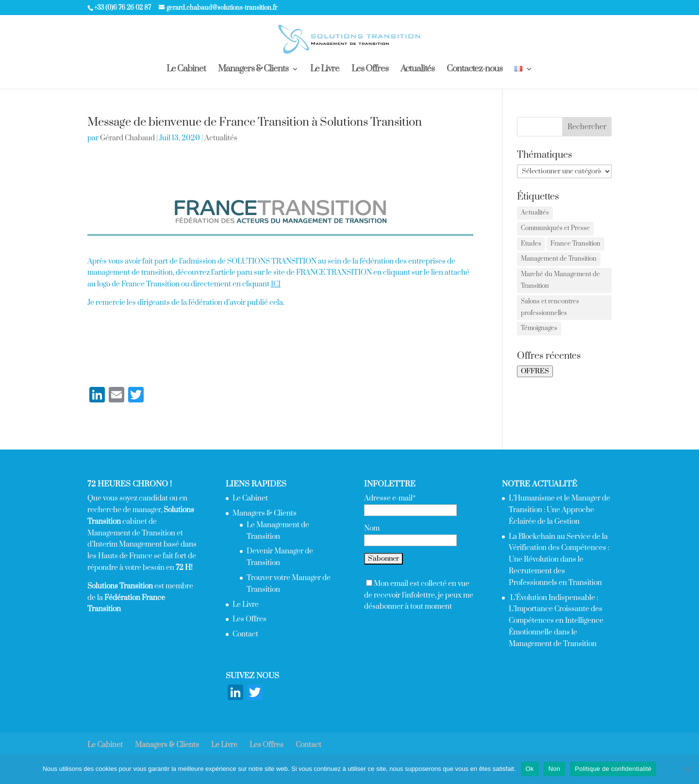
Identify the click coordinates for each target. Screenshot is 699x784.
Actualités (417, 70)
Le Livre (325, 70)
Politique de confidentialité (613, 769)
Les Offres (370, 70)
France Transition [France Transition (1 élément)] (575, 244)
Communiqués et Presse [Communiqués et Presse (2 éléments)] (555, 228)
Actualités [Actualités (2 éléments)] (535, 213)
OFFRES (535, 371)
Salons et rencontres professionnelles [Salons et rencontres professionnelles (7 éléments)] (550, 307)
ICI (276, 284)
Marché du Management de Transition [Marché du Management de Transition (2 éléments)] (560, 280)
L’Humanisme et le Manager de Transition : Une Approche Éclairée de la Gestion (559, 510)
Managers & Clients (253, 70)
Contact (245, 634)
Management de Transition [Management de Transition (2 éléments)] (559, 259)
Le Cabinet (186, 70)
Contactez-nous (474, 70)
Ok (530, 769)
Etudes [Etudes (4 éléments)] (531, 244)
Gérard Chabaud (127, 138)
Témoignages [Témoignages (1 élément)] (539, 328)
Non (555, 769)
